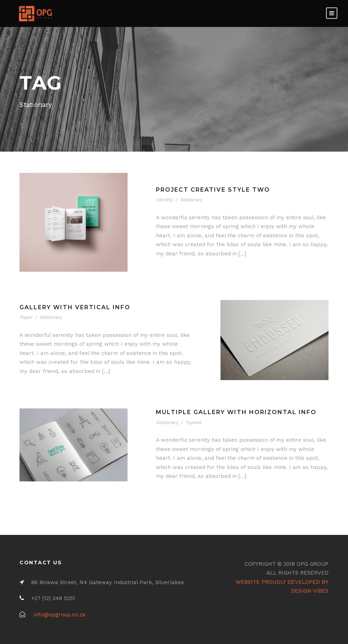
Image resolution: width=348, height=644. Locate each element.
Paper (26, 317)
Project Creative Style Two (213, 190)
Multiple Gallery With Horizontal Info (236, 412)
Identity (164, 200)
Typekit (193, 422)
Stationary (191, 200)
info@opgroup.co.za (60, 615)
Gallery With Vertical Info (75, 307)
